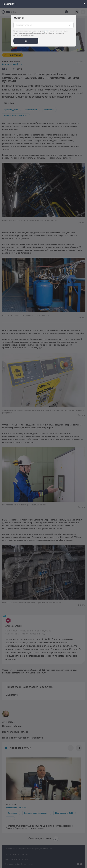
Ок (26, 41)
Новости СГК (44, 4)
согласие (47, 31)
